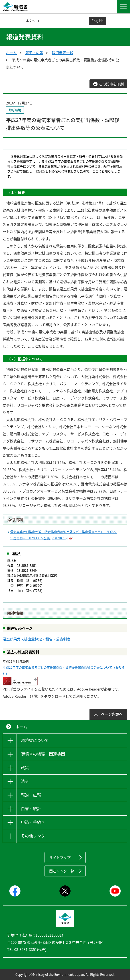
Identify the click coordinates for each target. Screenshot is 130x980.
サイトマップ (60, 857)
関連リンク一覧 (62, 871)
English (97, 21)
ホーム (11, 53)
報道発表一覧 (63, 53)
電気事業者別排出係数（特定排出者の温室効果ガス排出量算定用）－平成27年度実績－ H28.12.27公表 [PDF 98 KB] (63, 535)
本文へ (30, 21)
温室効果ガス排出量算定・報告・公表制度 (37, 639)
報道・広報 (34, 53)
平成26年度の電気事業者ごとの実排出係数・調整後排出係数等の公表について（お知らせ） (64, 670)
